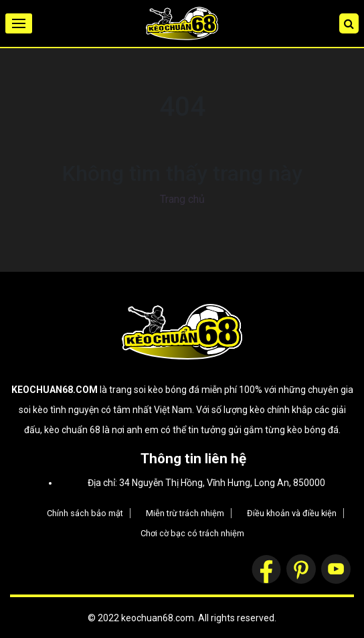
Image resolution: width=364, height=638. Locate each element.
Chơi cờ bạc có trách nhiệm (192, 533)
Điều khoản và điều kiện (292, 513)
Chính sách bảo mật (85, 513)
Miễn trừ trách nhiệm (185, 513)
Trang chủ (182, 199)
